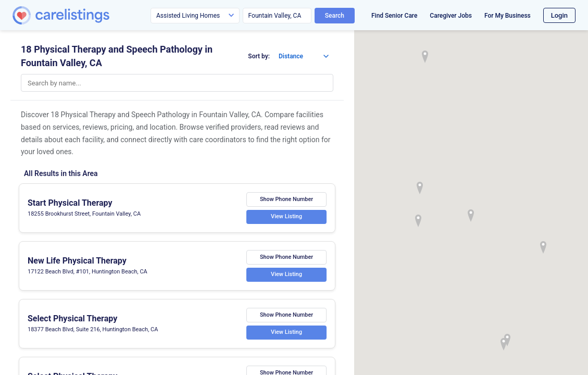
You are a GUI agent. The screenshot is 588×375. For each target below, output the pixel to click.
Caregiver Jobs (451, 16)
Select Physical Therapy (72, 318)
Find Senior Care (394, 16)
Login (559, 15)
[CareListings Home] (91, 15)
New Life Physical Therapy (77, 261)
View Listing (286, 217)
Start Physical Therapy (70, 203)
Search (335, 16)
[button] (471, 216)
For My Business (508, 16)
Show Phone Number (286, 199)
